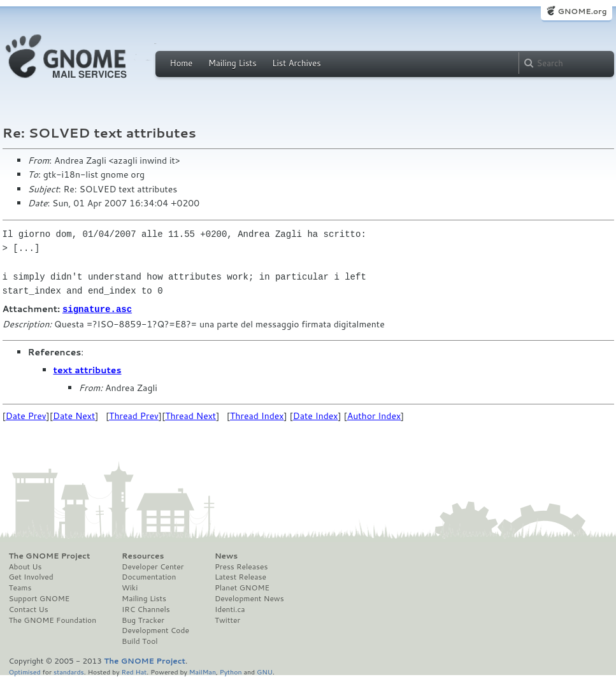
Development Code (155, 630)
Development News (249, 598)
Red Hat (134, 671)
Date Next (74, 415)
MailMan (203, 671)
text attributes (88, 369)
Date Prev (26, 415)
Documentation (149, 576)
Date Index (316, 415)
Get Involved (31, 576)
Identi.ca (230, 609)
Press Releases (241, 566)
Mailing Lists (233, 63)
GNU (265, 671)
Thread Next (190, 415)
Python (231, 671)
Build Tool (140, 641)
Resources (143, 555)
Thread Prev (134, 415)
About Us (25, 566)
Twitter (227, 620)
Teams (20, 587)
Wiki (130, 587)
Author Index (374, 415)
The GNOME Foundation (53, 620)
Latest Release (240, 576)
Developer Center (153, 566)
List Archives (296, 63)
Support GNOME (39, 598)
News (226, 555)
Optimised (25, 671)
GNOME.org (582, 11)
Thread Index (257, 415)
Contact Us (29, 609)
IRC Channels (146, 609)
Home (182, 63)
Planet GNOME (242, 587)
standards (69, 671)
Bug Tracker (143, 620)
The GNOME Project (50, 555)
